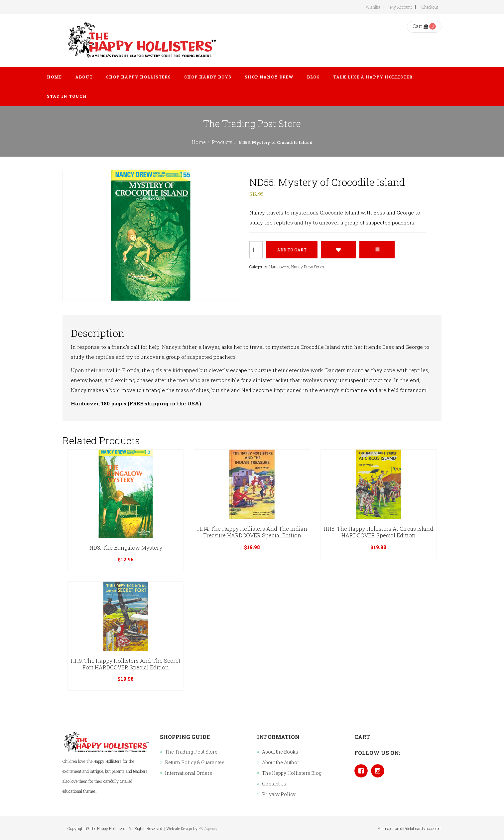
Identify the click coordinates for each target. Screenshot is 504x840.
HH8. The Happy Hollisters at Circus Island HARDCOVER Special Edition (378, 532)
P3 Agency (208, 828)
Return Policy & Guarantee (195, 762)
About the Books (280, 752)
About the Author (281, 762)
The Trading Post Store (191, 752)
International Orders (189, 773)
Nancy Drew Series (308, 267)
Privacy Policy (279, 794)
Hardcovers (279, 267)
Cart (420, 26)
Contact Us (274, 784)
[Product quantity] (256, 250)
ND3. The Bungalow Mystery (126, 548)
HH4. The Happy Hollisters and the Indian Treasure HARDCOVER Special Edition (252, 532)
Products (222, 142)
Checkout (430, 7)
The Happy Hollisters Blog (292, 773)
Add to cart (292, 250)
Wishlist (373, 7)
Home (199, 142)
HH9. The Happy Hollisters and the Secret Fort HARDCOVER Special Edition (126, 664)
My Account (401, 7)
